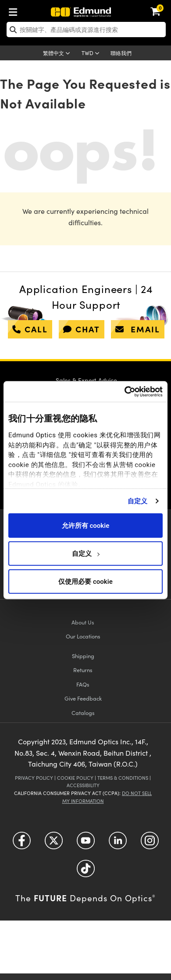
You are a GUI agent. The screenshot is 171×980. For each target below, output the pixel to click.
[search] (86, 30)
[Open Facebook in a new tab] (22, 844)
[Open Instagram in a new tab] (150, 844)
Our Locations (83, 636)
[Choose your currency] (92, 54)
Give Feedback (83, 698)
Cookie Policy (75, 778)
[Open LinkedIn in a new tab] (118, 844)
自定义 (137, 501)
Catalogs (83, 713)
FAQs (83, 684)
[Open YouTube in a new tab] (86, 844)
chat (82, 329)
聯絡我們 (121, 53)
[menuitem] (15, 10)
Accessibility (83, 785)
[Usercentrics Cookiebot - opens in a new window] (124, 391)
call (30, 329)
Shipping (83, 656)
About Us (83, 622)
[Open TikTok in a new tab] (86, 872)
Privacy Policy (34, 778)
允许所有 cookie (85, 525)
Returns (83, 670)
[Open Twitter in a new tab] (54, 844)
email (138, 329)
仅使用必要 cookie (85, 581)
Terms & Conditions (123, 778)
